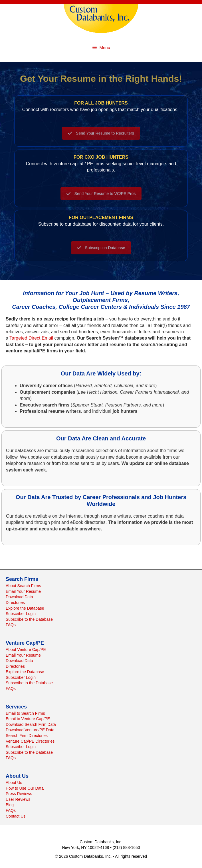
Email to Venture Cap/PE (28, 719)
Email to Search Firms (25, 713)
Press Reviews (19, 794)
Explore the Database (25, 608)
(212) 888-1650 (126, 847)
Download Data (19, 597)
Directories (15, 603)
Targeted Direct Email (31, 338)
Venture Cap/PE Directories (30, 741)
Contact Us (16, 816)
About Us (14, 783)
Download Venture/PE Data (30, 730)
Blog (10, 805)
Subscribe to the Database (29, 619)
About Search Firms (23, 586)
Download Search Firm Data (31, 724)
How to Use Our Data (25, 788)
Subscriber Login (21, 614)
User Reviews (18, 799)
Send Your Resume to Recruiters (101, 137)
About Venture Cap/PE (26, 650)
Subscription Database (101, 251)
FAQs (11, 625)
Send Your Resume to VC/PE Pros (101, 197)
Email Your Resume (23, 591)
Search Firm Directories (27, 736)
